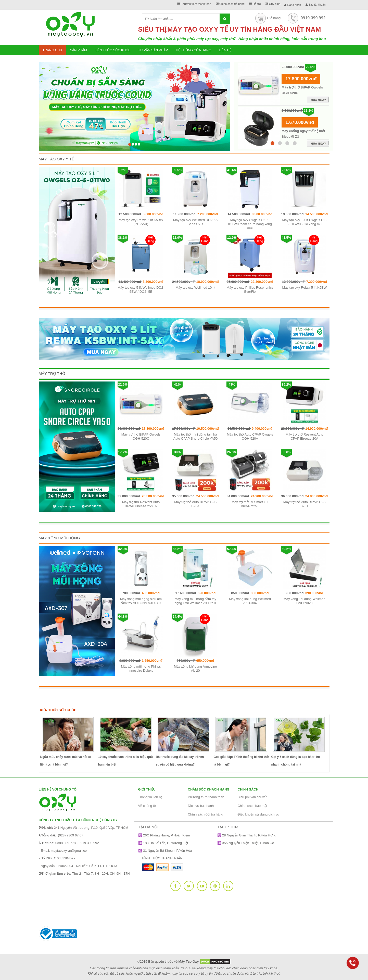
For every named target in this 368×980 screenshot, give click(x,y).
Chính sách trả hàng (230, 4)
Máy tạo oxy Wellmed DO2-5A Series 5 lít (195, 222)
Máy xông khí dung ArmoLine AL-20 (195, 669)
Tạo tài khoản (315, 5)
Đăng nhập (293, 5)
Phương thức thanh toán (194, 4)
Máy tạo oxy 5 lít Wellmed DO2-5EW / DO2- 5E (141, 290)
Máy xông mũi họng (59, 538)
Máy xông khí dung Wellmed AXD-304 (250, 601)
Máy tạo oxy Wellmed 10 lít (195, 288)
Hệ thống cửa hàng (194, 50)
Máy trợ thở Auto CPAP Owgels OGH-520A (250, 436)
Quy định (273, 4)
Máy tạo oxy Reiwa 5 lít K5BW (304, 288)
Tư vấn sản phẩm (153, 50)
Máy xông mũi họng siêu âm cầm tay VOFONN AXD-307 (141, 601)
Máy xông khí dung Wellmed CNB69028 (304, 601)
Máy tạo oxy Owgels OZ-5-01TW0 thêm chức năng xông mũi (250, 224)
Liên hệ (225, 50)
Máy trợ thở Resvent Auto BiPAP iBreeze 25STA (141, 504)
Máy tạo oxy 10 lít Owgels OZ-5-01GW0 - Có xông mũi (304, 222)
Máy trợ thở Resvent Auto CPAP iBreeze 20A (304, 436)
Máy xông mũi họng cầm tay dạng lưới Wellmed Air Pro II (195, 601)
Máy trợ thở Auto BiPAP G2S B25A (195, 504)
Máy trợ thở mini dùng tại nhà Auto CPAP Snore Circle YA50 (195, 436)
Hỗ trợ (255, 4)
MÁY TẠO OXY (190, 29)
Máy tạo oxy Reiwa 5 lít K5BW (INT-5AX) (141, 222)
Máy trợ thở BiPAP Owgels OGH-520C (141, 436)
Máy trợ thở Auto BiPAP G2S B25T (304, 504)
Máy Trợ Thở (52, 373)
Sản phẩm (78, 50)
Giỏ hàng (268, 18)
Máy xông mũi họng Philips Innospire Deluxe (141, 669)
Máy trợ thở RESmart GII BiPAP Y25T (250, 504)
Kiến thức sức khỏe (113, 50)
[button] (51, 98)
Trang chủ (53, 50)
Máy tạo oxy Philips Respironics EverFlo (250, 290)
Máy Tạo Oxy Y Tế (56, 159)
